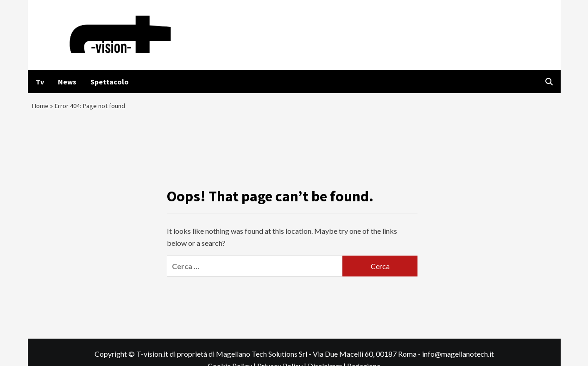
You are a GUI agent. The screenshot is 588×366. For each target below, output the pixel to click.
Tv (40, 82)
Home (41, 108)
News (67, 82)
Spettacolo (110, 82)
